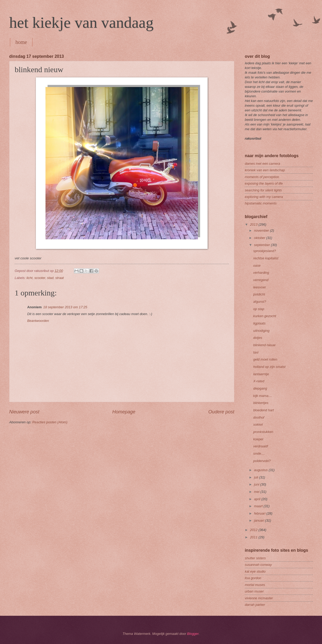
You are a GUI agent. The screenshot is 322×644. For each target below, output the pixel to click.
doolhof (259, 417)
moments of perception (262, 177)
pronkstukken (263, 432)
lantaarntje (261, 374)
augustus (261, 470)
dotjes (258, 338)
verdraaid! (261, 446)
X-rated (259, 381)
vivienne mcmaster (259, 598)
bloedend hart (263, 410)
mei (257, 492)
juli (256, 477)
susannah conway (258, 565)
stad (50, 278)
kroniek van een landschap (265, 170)
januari (259, 520)
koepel (258, 439)
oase (257, 266)
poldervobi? (262, 461)
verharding (261, 273)
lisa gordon (253, 578)
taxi (256, 352)
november (262, 230)
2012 (254, 530)
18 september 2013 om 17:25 (65, 307)
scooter (40, 278)
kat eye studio (255, 571)
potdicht (259, 294)
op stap (259, 309)
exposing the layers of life (264, 183)
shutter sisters (255, 558)
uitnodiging (261, 331)
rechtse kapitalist (266, 258)
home (21, 42)
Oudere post (221, 412)
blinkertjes (261, 403)
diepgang (260, 388)
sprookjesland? (265, 251)
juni (257, 484)
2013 (254, 224)
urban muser (254, 591)
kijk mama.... (263, 396)
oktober (260, 238)
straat (59, 278)
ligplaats (259, 323)
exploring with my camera (264, 197)
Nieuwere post (24, 412)
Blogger (193, 634)
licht (29, 278)
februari (260, 513)
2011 (254, 537)
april (258, 499)
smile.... (259, 454)
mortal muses (255, 585)
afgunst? (260, 302)
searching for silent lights (263, 190)
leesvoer (260, 287)
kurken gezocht (265, 316)
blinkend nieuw (264, 345)
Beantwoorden (38, 321)
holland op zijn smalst (269, 367)
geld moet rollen (265, 359)
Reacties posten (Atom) (50, 422)
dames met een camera (262, 164)
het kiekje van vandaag (81, 22)
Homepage (124, 412)
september (262, 245)
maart (259, 506)
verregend (261, 280)
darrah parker (255, 605)
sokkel (258, 424)
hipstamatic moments (261, 203)
